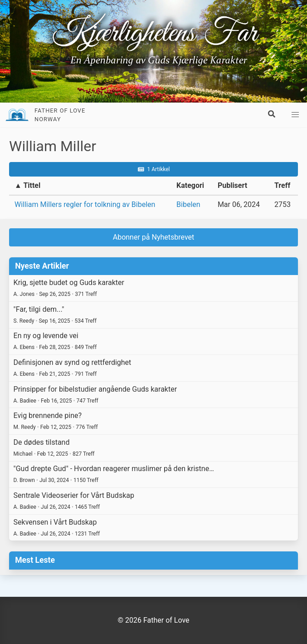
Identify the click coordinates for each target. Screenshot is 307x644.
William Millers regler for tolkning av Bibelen (85, 204)
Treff (282, 185)
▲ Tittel (27, 185)
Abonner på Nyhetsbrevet (154, 237)
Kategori (190, 185)
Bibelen (188, 204)
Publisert (232, 185)
